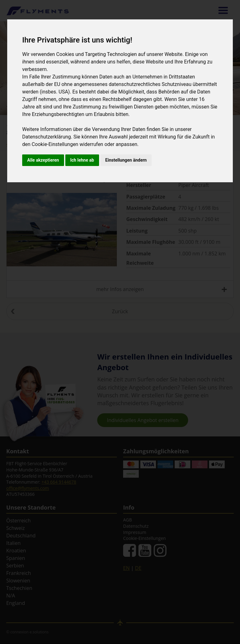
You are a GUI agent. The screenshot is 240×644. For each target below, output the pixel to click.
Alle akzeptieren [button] (43, 160)
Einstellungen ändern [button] (126, 160)
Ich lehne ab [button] (82, 160)
